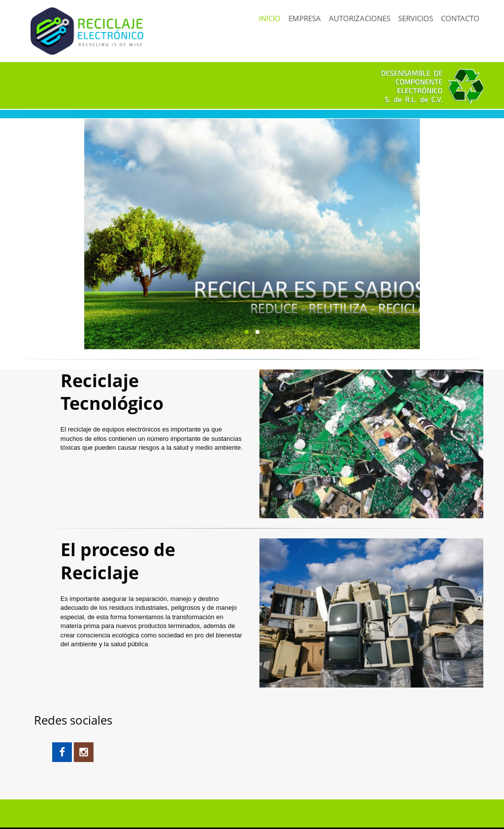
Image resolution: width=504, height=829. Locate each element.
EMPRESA (305, 18)
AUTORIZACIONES (360, 18)
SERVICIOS (416, 18)
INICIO (270, 18)
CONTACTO (460, 18)
